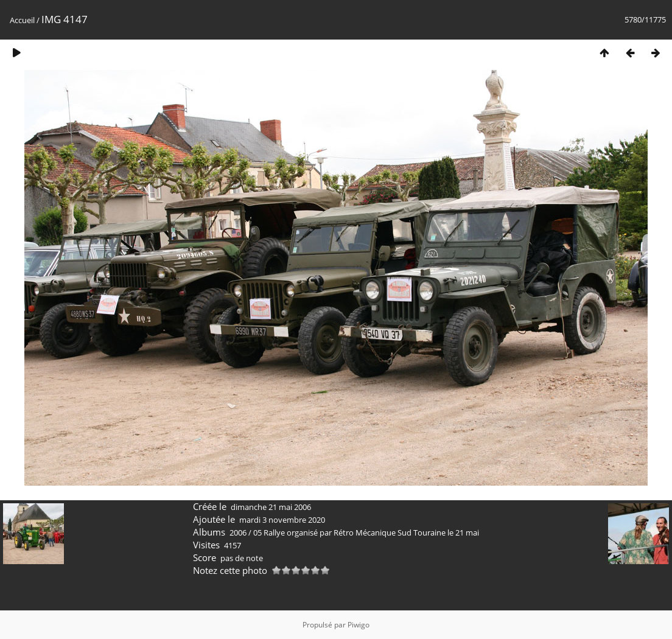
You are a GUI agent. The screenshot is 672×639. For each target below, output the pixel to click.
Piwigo (359, 625)
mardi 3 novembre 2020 (282, 520)
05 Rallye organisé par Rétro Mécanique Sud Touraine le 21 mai (366, 532)
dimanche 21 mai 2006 (271, 507)
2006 (238, 532)
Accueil (22, 20)
